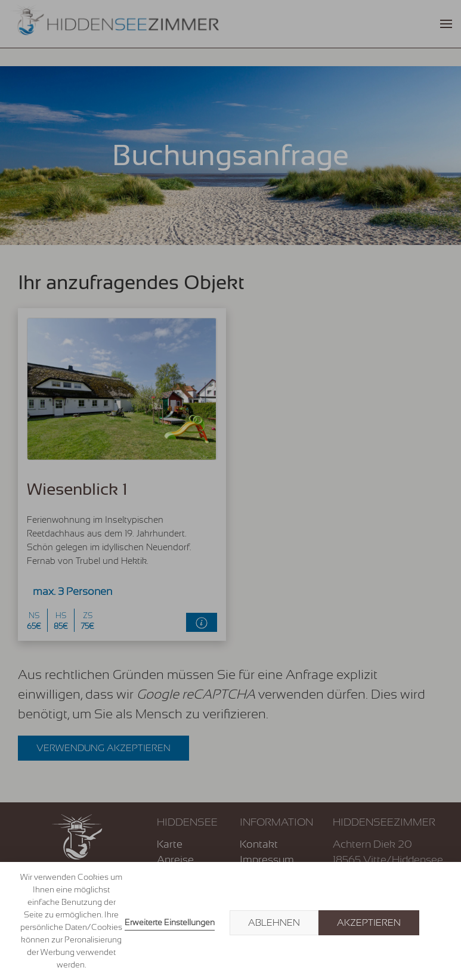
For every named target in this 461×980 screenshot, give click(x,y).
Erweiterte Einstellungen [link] (170, 922)
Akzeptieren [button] (369, 923)
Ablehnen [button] (274, 923)
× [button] (438, 923)
